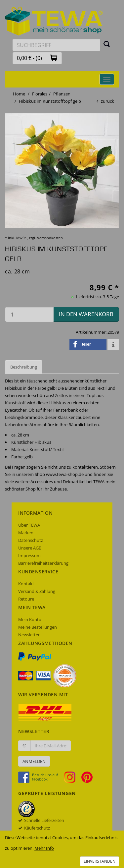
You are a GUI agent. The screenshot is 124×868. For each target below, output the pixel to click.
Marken (26, 533)
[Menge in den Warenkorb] (29, 314)
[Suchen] (107, 44)
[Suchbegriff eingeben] (56, 45)
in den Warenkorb (86, 314)
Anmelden (34, 761)
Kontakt (26, 584)
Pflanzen (62, 94)
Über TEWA (29, 525)
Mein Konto (30, 619)
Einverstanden (100, 861)
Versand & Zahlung (37, 591)
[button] (54, 58)
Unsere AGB (30, 548)
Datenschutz (31, 540)
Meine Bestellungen (38, 627)
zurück (107, 101)
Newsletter (29, 635)
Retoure (26, 599)
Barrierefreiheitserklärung (43, 563)
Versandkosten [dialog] (50, 238)
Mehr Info (44, 848)
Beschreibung (24, 367)
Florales (40, 94)
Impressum (29, 555)
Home (19, 94)
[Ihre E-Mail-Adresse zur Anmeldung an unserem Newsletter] (51, 746)
